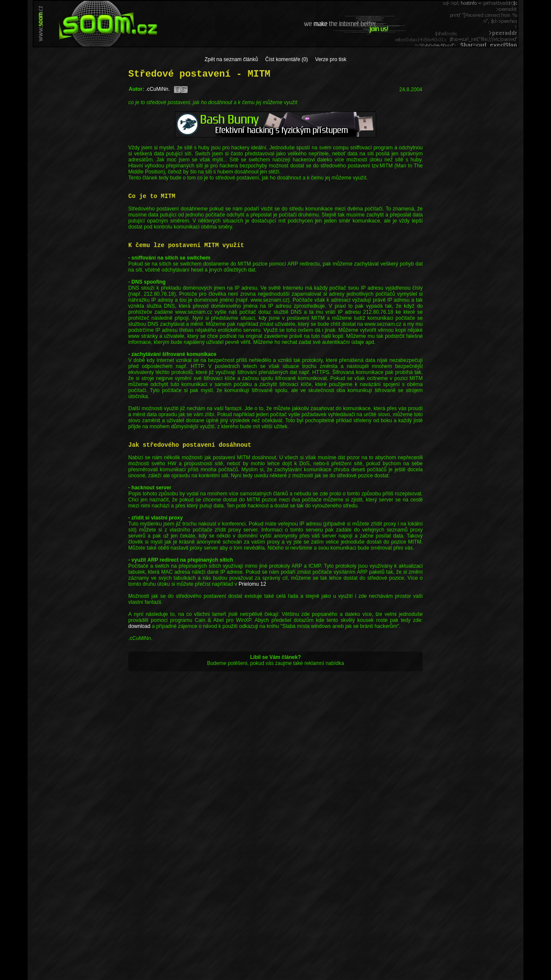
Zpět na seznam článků (231, 59)
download (139, 626)
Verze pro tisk (331, 59)
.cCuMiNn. (158, 89)
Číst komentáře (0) (286, 59)
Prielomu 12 (252, 584)
